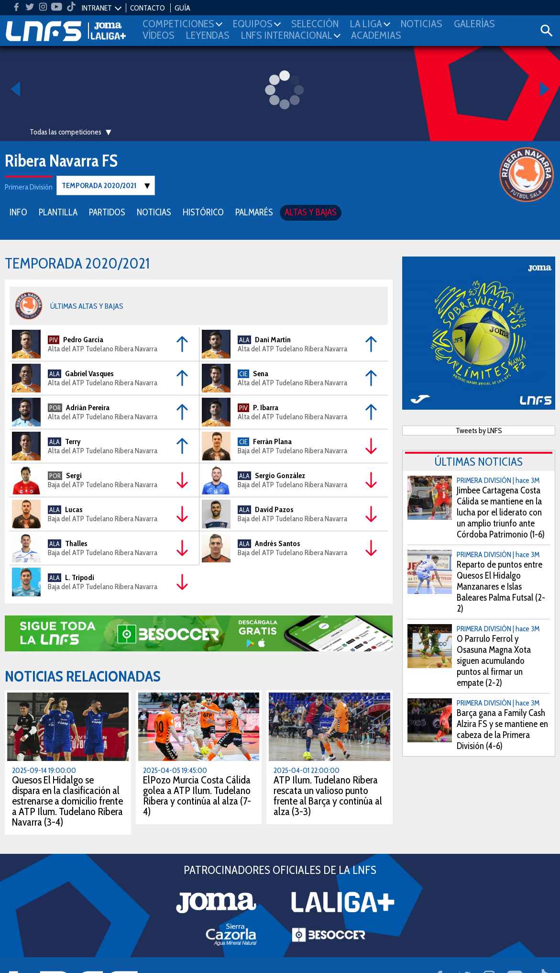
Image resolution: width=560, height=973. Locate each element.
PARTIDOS (107, 212)
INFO (18, 212)
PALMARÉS (254, 212)
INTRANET (97, 8)
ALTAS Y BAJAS (311, 212)
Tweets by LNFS (479, 430)
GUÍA (182, 8)
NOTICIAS (154, 212)
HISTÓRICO (203, 212)
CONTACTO (148, 8)
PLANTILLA (58, 212)
